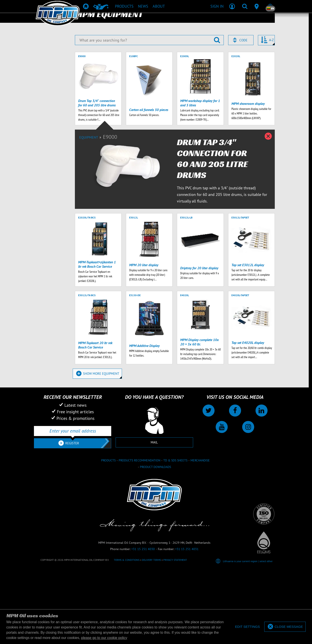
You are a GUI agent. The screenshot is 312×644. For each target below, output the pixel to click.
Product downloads (155, 558)
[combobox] (241, 131)
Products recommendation (139, 552)
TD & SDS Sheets (175, 552)
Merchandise (200, 552)
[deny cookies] (247, 627)
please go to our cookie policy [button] (104, 638)
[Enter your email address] (73, 522)
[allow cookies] (285, 627)
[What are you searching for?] (149, 131)
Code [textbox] (243, 131)
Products (108, 552)
